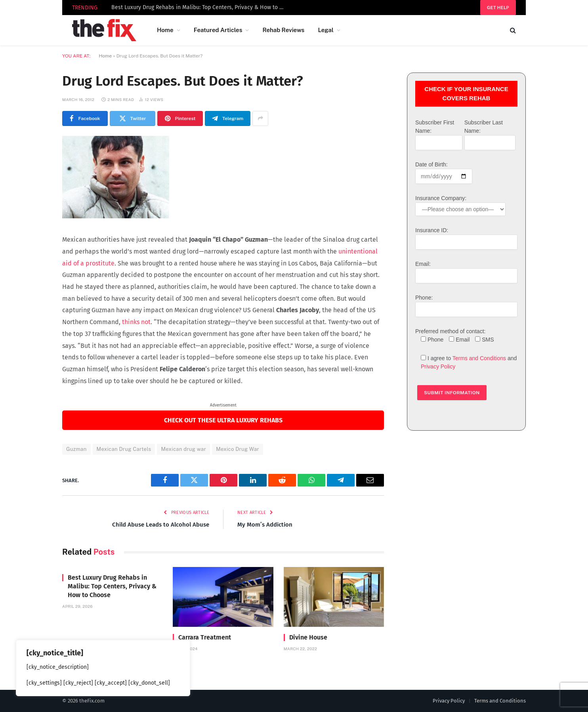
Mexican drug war (183, 449)
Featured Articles (218, 30)
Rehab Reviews (283, 30)
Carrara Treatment (205, 637)
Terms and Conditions (479, 358)
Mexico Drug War (238, 449)
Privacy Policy (438, 366)
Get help (498, 8)
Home (165, 30)
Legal (325, 30)
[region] (103, 668)
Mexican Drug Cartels (124, 449)
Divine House (308, 637)
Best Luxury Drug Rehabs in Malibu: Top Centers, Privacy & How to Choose (200, 7)
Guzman (76, 449)
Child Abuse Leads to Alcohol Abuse (161, 525)
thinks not (136, 322)
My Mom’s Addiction (265, 525)
